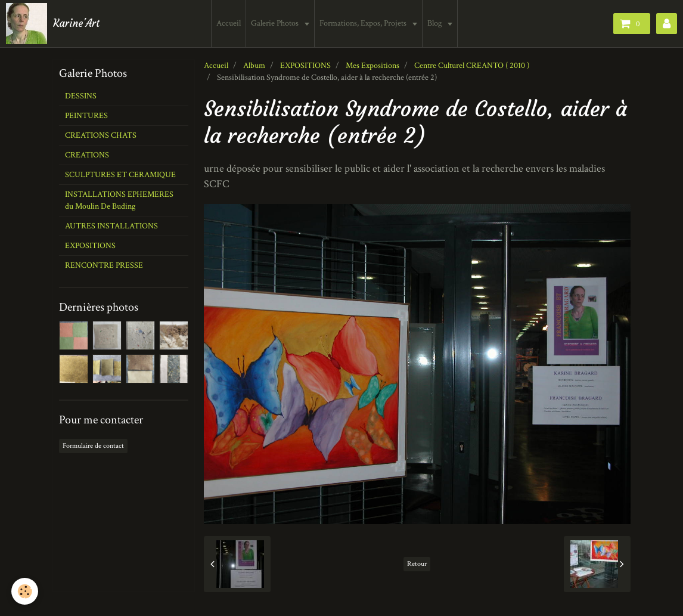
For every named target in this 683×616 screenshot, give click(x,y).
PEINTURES (86, 116)
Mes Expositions (372, 66)
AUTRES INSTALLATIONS (111, 226)
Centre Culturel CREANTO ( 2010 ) (472, 66)
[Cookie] (25, 591)
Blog (437, 23)
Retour (417, 564)
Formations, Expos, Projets (365, 23)
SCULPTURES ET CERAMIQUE (120, 175)
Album (254, 66)
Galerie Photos (277, 23)
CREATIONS (87, 155)
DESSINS (81, 96)
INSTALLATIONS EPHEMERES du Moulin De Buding (119, 200)
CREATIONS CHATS (101, 135)
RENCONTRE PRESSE (104, 265)
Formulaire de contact (93, 446)
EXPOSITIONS (305, 66)
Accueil (230, 23)
